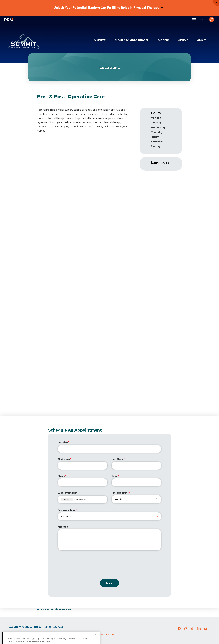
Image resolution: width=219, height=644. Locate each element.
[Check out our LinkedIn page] (199, 629)
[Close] (96, 640)
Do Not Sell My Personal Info (98, 634)
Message (63, 527)
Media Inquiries (55, 634)
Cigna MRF (73, 634)
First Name (64, 459)
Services (182, 40)
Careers (201, 40)
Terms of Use (35, 634)
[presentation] (79, 566)
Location (63, 443)
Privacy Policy (16, 634)
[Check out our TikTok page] (192, 629)
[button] (212, 18)
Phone (61, 476)
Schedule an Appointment (131, 40)
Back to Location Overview (56, 609)
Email (115, 476)
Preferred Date (120, 493)
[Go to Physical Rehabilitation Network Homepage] (12, 22)
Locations (163, 40)
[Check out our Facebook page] (179, 629)
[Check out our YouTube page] (206, 629)
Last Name (117, 459)
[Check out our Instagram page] (186, 629)
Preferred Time (67, 510)
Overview (99, 40)
